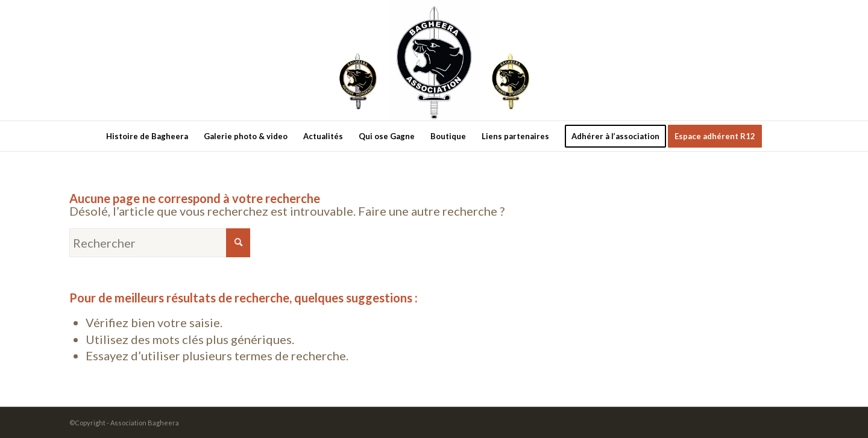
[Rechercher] (160, 243)
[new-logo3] (434, 60)
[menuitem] (147, 136)
